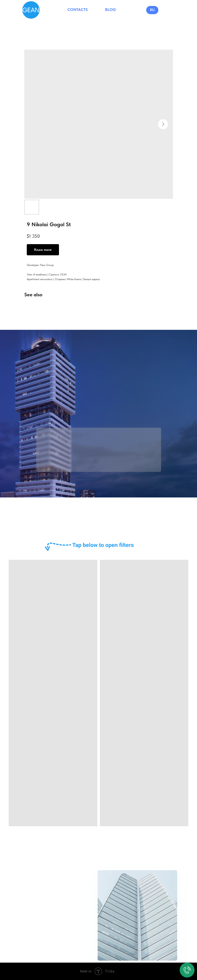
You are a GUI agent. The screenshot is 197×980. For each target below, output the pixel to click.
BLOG (111, 10)
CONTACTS (78, 10)
